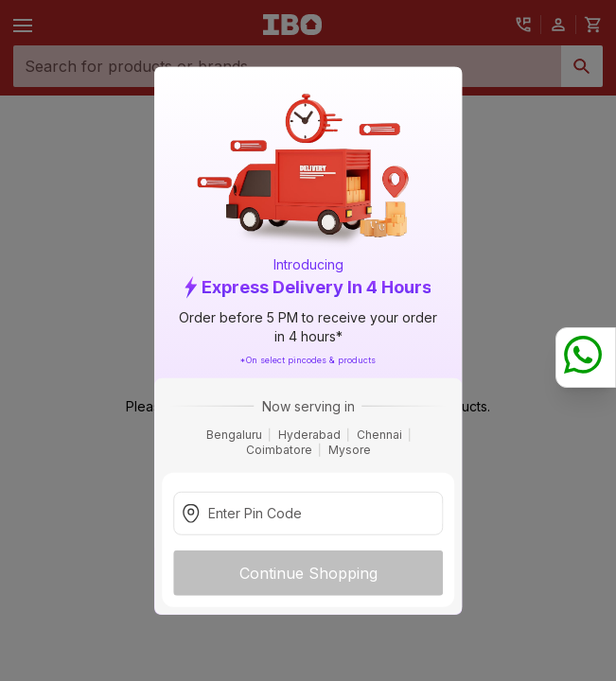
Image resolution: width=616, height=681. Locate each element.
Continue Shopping (308, 572)
